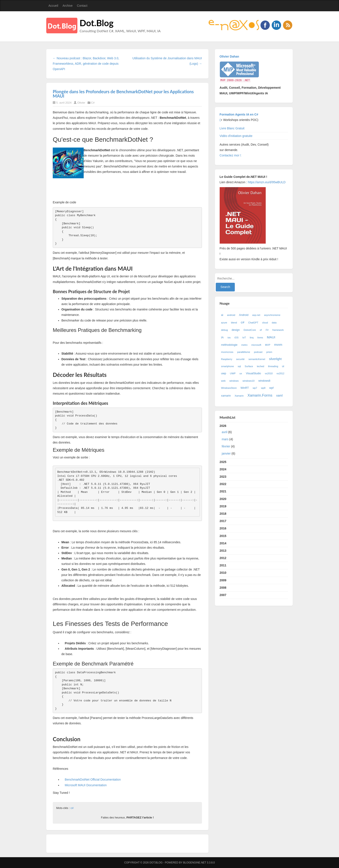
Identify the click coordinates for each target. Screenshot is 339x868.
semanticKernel (257, 359)
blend (234, 323)
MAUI (271, 337)
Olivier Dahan (229, 56)
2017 (223, 521)
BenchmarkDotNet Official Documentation (93, 780)
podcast (258, 352)
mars (225, 439)
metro (244, 345)
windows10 (249, 381)
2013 (223, 551)
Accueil (53, 6)
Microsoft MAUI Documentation (86, 785)
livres (260, 338)
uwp (224, 373)
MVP (268, 345)
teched (261, 366)
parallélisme (244, 352)
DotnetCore (250, 330)
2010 (223, 573)
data (274, 323)
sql (239, 366)
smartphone (228, 366)
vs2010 (269, 373)
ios (229, 338)
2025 (223, 462)
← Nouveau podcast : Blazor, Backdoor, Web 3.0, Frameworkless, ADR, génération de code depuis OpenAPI (86, 64)
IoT (244, 338)
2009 (223, 580)
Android (244, 315)
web (223, 381)
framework (278, 330)
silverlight (275, 359)
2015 (223, 536)
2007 (223, 595)
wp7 (255, 388)
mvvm (278, 345)
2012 (223, 558)
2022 (223, 484)
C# (93, 103)
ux (241, 373)
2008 (223, 588)
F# (267, 330)
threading (273, 366)
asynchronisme (272, 315)
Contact (82, 6)
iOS (237, 338)
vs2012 (280, 373)
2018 (223, 514)
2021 (223, 491)
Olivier (81, 103)
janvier (226, 453)
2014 (223, 543)
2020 (223, 499)
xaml (279, 395)
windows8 (264, 381)
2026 (254, 441)
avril (225, 432)
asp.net (256, 315)
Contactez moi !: (231, 155)
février (226, 446)
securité (240, 359)
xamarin (226, 396)
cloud (265, 323)
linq (252, 338)
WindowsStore (229, 388)
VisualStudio (253, 373)
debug (225, 330)
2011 (223, 565)
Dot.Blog (97, 23)
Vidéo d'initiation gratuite (236, 136)
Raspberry (227, 359)
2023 (223, 477)
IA (222, 338)
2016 (223, 528)
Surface (249, 366)
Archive (68, 6)
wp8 (263, 388)
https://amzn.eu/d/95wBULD (266, 182)
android (231, 315)
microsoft (256, 345)
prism (269, 352)
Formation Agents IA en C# (239, 114)
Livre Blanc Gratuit (232, 128)
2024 (223, 469)
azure (224, 323)
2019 (223, 506)
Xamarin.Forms (260, 395)
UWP (233, 373)
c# (72, 808)
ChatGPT (253, 323)
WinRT (245, 388)
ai (222, 315)
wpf (272, 388)
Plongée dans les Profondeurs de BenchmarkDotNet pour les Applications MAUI (123, 94)
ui (283, 366)
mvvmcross (227, 352)
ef (261, 330)
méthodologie (229, 345)
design (236, 330)
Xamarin (239, 396)
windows (234, 381)
